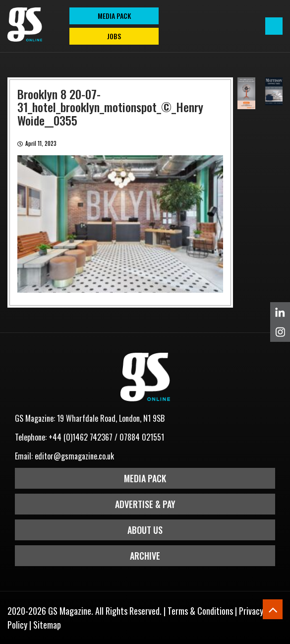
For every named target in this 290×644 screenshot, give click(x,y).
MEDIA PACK (114, 16)
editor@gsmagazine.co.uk (74, 456)
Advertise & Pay (145, 504)
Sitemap (47, 625)
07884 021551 (142, 437)
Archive (145, 556)
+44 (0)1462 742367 (81, 437)
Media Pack (145, 478)
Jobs (114, 36)
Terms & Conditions (200, 611)
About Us (145, 530)
